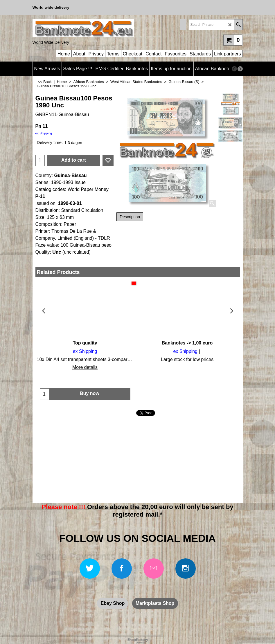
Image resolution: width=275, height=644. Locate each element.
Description (130, 217)
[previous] (234, 69)
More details (85, 367)
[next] (240, 69)
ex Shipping (44, 133)
